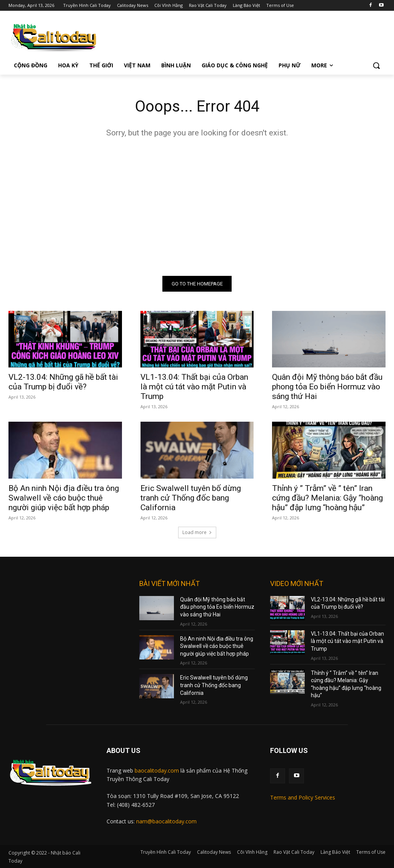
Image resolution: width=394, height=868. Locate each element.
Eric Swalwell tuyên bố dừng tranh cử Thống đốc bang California (191, 498)
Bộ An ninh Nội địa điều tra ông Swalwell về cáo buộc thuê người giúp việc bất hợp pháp (64, 498)
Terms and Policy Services (303, 797)
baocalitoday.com (157, 770)
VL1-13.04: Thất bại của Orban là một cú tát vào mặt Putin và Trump (194, 387)
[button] (376, 65)
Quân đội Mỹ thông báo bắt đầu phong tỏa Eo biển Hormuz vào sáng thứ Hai (327, 387)
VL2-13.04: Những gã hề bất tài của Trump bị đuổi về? (63, 382)
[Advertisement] (197, 207)
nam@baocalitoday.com (166, 821)
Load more (197, 532)
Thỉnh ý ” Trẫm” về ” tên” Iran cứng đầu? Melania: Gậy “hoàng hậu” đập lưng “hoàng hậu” (327, 498)
